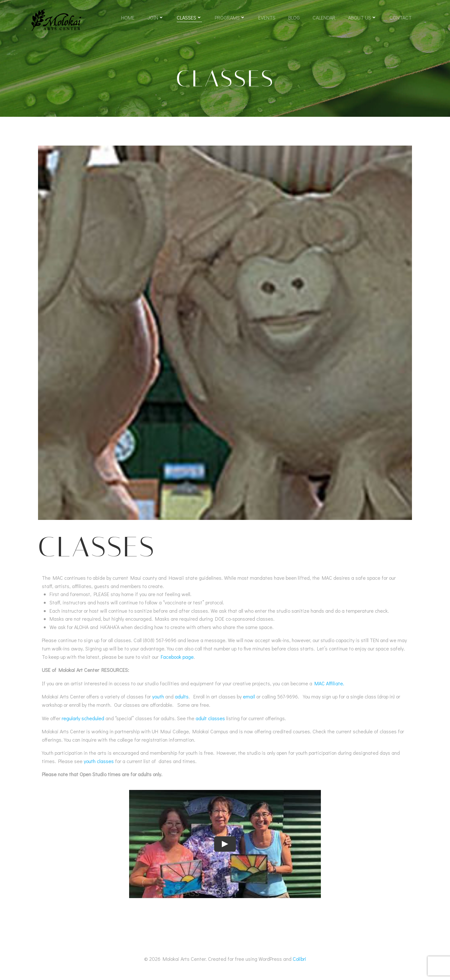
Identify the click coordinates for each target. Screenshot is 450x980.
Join (156, 17)
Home (128, 17)
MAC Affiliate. (329, 683)
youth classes (99, 761)
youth (158, 696)
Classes (189, 17)
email (249, 696)
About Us (362, 17)
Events (267, 17)
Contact (401, 17)
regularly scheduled (83, 718)
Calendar (324, 17)
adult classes (210, 718)
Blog (294, 17)
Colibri (299, 959)
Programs (230, 17)
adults (182, 696)
